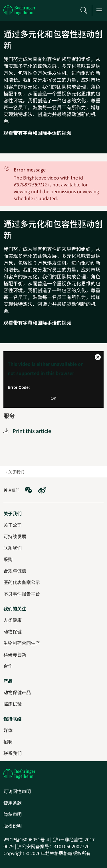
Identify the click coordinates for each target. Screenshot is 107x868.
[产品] (8, 681)
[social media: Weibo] (42, 490)
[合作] (8, 666)
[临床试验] (13, 704)
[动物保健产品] (17, 692)
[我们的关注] (15, 608)
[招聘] (8, 742)
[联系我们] (13, 753)
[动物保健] (13, 631)
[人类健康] (13, 620)
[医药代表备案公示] (22, 582)
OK (53, 398)
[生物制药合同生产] (22, 643)
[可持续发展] (15, 536)
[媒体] (8, 730)
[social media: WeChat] (29, 490)
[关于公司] (13, 525)
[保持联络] (13, 719)
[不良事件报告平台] (22, 594)
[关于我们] (13, 513)
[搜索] (84, 10)
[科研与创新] (15, 654)
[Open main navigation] (99, 10)
